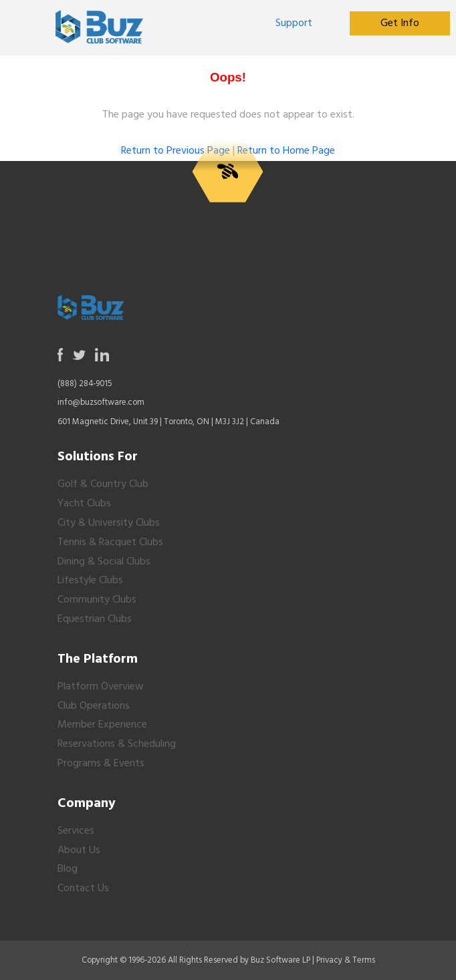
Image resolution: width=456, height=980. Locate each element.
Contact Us (83, 888)
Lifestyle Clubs (90, 581)
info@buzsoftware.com (101, 402)
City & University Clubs (109, 523)
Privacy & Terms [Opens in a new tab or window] (346, 960)
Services (76, 831)
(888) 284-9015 (85, 384)
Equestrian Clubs (95, 619)
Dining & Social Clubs (104, 562)
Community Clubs (97, 600)
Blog (68, 869)
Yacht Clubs (84, 504)
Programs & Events (101, 764)
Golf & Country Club (103, 484)
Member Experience (102, 725)
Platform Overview (101, 687)
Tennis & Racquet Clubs (110, 542)
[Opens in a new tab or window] (294, 23)
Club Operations (94, 706)
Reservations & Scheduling (117, 744)
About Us (79, 850)
